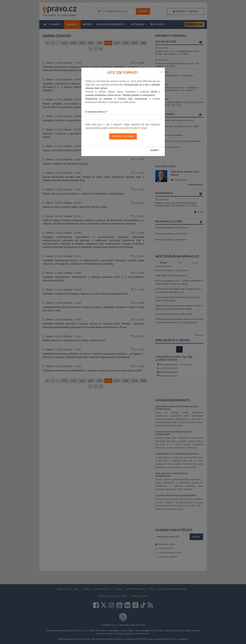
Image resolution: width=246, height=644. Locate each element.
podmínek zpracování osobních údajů (127, 128)
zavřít (155, 150)
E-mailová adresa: (96, 112)
